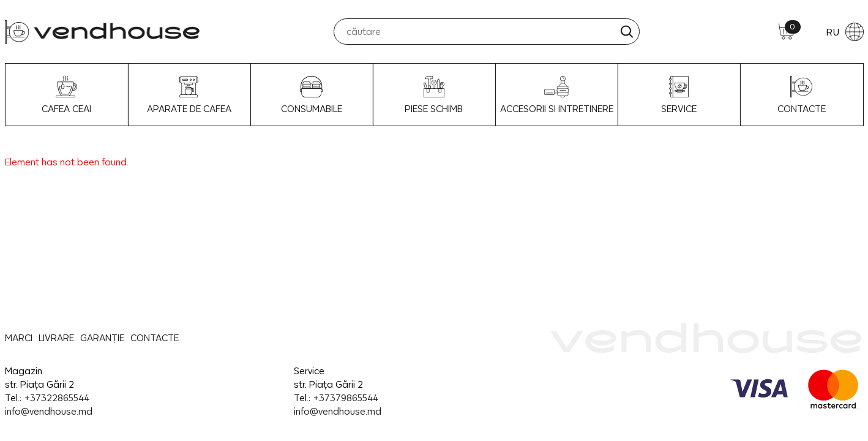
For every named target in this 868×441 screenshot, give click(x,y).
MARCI (19, 338)
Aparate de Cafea (189, 95)
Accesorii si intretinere (557, 95)
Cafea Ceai (66, 95)
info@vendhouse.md (49, 411)
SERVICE (679, 95)
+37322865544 (57, 398)
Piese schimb (434, 95)
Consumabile (312, 95)
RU (845, 32)
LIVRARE (56, 338)
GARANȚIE (102, 338)
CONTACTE (802, 95)
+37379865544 (346, 398)
